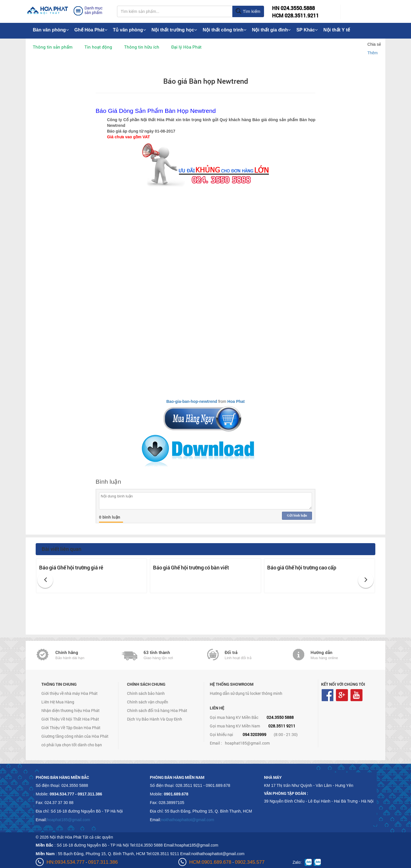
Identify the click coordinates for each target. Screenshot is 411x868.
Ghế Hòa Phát (91, 30)
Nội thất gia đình (271, 30)
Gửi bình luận (297, 515)
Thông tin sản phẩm (53, 47)
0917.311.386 (103, 862)
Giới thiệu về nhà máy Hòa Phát (69, 693)
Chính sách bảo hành (146, 693)
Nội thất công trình (224, 30)
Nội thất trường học (174, 30)
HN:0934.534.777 (66, 862)
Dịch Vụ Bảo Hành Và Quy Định (155, 719)
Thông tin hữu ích (142, 47)
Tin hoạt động (98, 47)
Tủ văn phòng (129, 30)
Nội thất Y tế (337, 30)
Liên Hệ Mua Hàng (58, 702)
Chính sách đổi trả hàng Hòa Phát (157, 710)
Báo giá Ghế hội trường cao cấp (302, 567)
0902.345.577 (250, 862)
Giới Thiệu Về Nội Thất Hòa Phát (70, 719)
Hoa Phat (236, 401)
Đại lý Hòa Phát (186, 47)
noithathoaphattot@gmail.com (188, 820)
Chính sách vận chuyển (148, 702)
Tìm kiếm (248, 11)
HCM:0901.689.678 (210, 862)
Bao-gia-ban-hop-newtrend (192, 401)
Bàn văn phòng (51, 30)
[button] (45, 580)
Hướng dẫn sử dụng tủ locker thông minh (246, 693)
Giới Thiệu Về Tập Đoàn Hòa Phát (71, 728)
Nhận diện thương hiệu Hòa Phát (70, 710)
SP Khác (307, 30)
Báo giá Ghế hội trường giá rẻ (71, 567)
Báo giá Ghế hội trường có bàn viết (191, 567)
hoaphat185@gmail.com (247, 743)
